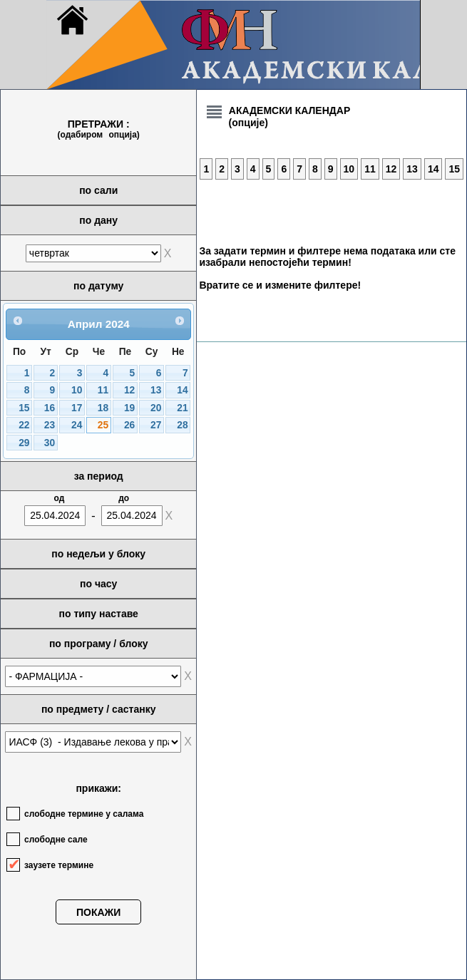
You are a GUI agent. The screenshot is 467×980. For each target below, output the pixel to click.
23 (50, 425)
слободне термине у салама (84, 814)
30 (50, 443)
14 (182, 390)
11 (103, 390)
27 (156, 425)
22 (24, 425)
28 (182, 425)
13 (156, 390)
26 (129, 425)
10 (77, 390)
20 (156, 408)
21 (182, 408)
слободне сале (56, 840)
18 (103, 408)
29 (24, 443)
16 (50, 408)
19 (129, 408)
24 (77, 425)
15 (24, 408)
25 (103, 425)
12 (129, 390)
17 (77, 408)
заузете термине (59, 865)
